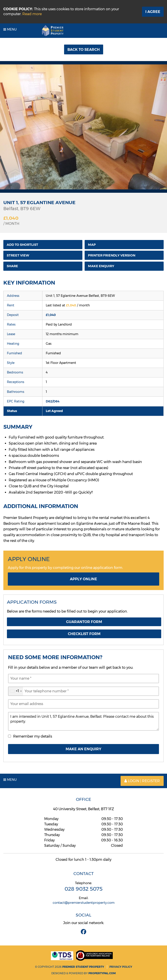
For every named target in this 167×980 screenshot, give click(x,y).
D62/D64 (53, 401)
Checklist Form (84, 634)
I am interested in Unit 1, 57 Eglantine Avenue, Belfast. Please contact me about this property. (83, 721)
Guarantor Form (84, 622)
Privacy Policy (121, 967)
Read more (32, 14)
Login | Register (142, 781)
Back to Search (84, 50)
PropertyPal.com (102, 973)
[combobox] (16, 691)
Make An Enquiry (83, 749)
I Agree (153, 12)
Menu (10, 29)
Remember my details (33, 736)
